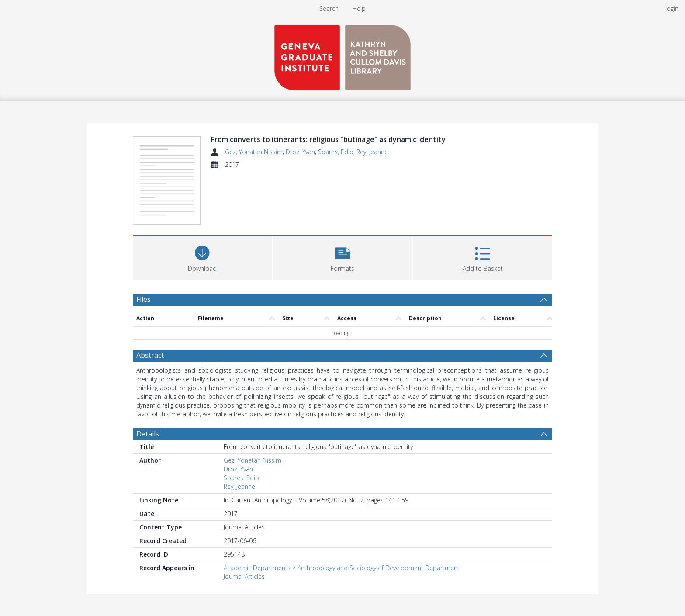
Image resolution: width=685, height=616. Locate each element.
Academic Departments (257, 568)
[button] (343, 257)
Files (144, 299)
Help (359, 9)
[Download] (202, 257)
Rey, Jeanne (372, 152)
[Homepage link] (342, 55)
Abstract (150, 355)
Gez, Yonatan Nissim (254, 152)
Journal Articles (244, 576)
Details (148, 434)
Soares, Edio (336, 152)
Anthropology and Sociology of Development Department (379, 568)
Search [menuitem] (329, 9)
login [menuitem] (672, 9)
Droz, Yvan (300, 152)
